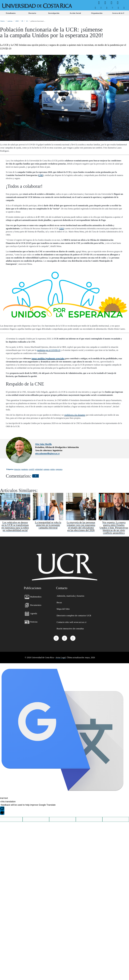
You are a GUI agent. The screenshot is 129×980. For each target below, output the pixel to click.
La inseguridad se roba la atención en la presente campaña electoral (48, 525)
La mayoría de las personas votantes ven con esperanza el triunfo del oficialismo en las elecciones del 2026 (81, 526)
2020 (17, 21)
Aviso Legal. (61, 658)
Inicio (2, 21)
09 (22, 21)
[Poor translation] (2, 811)
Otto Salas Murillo (43, 444)
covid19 (31, 469)
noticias (10, 21)
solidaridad (39, 469)
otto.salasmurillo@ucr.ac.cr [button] (47, 454)
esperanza (59, 469)
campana (47, 469)
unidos (53, 469)
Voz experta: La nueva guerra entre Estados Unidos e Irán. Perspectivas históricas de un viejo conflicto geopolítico (114, 528)
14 (27, 21)
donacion (17, 469)
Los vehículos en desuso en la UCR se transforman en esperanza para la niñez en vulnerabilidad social (15, 526)
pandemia (25, 469)
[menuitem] (95, 8)
